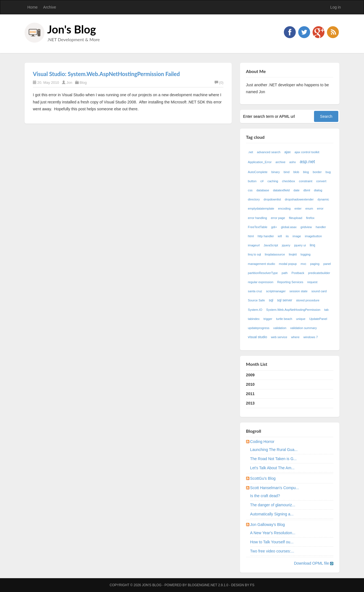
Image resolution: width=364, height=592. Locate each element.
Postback (298, 273)
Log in (336, 7)
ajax (287, 152)
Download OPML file (314, 563)
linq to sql (254, 254)
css (250, 190)
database (263, 190)
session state (298, 291)
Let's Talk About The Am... (272, 468)
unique (301, 319)
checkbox (288, 181)
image (297, 236)
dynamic (323, 199)
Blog (83, 83)
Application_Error (260, 162)
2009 (250, 375)
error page (278, 218)
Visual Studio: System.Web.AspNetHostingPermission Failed (106, 74)
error (320, 208)
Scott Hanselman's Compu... (275, 488)
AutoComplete (258, 172)
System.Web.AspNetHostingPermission (293, 310)
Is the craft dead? (265, 496)
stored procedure (308, 300)
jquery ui (300, 245)
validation (280, 328)
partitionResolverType (263, 273)
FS (252, 585)
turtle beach (284, 319)
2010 (250, 384)
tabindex (254, 319)
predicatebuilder (319, 273)
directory (254, 199)
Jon (69, 83)
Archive (50, 7)
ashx (293, 162)
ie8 (280, 236)
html (251, 236)
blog (306, 172)
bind (287, 172)
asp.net (307, 162)
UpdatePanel (318, 319)
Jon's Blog (72, 29)
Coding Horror (262, 442)
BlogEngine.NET (202, 585)
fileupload (296, 218)
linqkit (293, 254)
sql (271, 300)
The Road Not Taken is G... (274, 459)
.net (251, 152)
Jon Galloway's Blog (268, 525)
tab (326, 310)
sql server (285, 300)
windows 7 (310, 337)
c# (262, 181)
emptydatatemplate (261, 208)
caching (273, 181)
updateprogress (259, 328)
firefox (310, 218)
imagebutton (313, 236)
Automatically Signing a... (272, 514)
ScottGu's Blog (263, 478)
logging (305, 254)
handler (321, 227)
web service (279, 337)
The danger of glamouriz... (273, 505)
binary (276, 172)
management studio (262, 264)
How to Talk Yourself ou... (272, 542)
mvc (304, 264)
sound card (319, 291)
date (297, 190)
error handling (258, 218)
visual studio (258, 337)
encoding (284, 208)
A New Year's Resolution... (273, 533)
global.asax (289, 227)
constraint (306, 181)
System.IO (255, 310)
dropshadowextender (299, 199)
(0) (219, 83)
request (312, 282)
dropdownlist (272, 199)
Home (32, 7)
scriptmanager (276, 291)
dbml (307, 190)
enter (298, 208)
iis (287, 236)
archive (280, 162)
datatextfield (281, 190)
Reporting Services (290, 282)
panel (327, 264)
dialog (318, 190)
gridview (306, 227)
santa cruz (255, 291)
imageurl (254, 245)
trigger (268, 319)
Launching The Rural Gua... (274, 450)
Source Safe (257, 300)
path (285, 273)
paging (315, 264)
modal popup (288, 264)
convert (321, 181)
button (252, 181)
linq (313, 245)
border (317, 172)
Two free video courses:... (272, 551)
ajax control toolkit (307, 152)
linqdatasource (275, 254)
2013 (250, 403)
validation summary (304, 328)
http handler (266, 236)
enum (309, 208)
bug (328, 172)
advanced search (269, 152)
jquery (286, 245)
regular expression (261, 282)
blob (296, 172)
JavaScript (271, 245)
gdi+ (274, 227)
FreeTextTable (258, 227)
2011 (250, 394)
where (295, 337)
